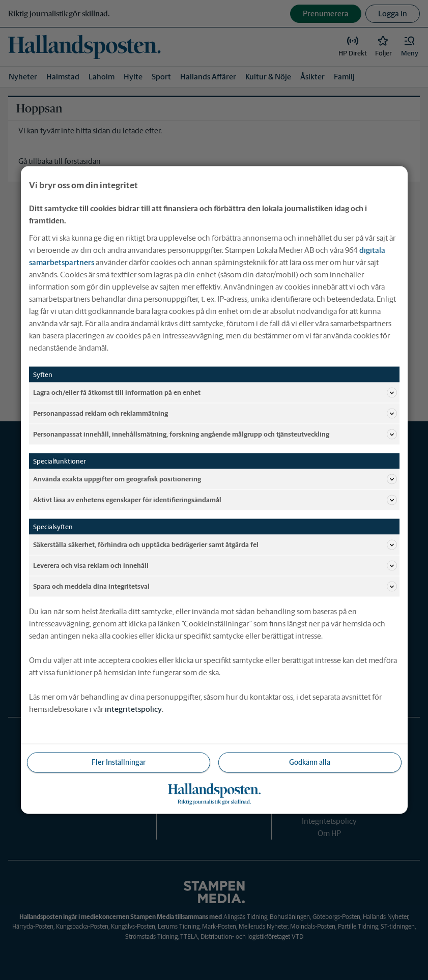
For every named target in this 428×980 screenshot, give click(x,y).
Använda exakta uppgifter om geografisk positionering (215, 479)
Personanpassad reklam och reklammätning (215, 414)
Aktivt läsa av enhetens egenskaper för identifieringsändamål (215, 500)
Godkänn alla (310, 762)
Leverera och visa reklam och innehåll (215, 566)
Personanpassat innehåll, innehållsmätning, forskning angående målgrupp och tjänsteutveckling (215, 435)
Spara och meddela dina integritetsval (215, 587)
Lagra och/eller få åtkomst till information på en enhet (215, 393)
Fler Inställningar (119, 762)
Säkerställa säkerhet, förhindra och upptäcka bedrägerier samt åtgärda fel (215, 545)
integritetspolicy (133, 709)
